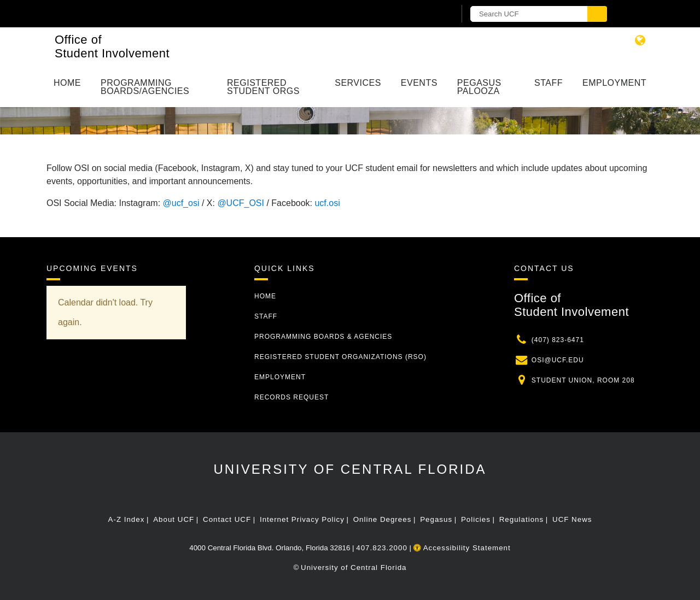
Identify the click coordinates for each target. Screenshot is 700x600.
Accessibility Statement (462, 548)
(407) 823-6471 (558, 340)
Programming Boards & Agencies (323, 337)
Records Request (291, 397)
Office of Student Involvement (112, 46)
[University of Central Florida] (174, 13)
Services (358, 83)
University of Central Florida (350, 469)
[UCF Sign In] (420, 14)
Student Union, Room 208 (583, 380)
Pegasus (436, 519)
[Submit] (597, 14)
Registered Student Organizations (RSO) (340, 357)
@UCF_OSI (241, 203)
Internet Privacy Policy (302, 519)
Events (419, 83)
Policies (476, 519)
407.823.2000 (382, 548)
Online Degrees (383, 519)
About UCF (174, 519)
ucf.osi (327, 203)
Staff (549, 83)
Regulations (521, 519)
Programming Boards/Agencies (145, 87)
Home (67, 83)
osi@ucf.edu (558, 360)
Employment (614, 83)
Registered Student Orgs (263, 87)
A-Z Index (127, 519)
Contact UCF (227, 519)
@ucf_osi (181, 203)
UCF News (572, 519)
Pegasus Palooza (479, 87)
